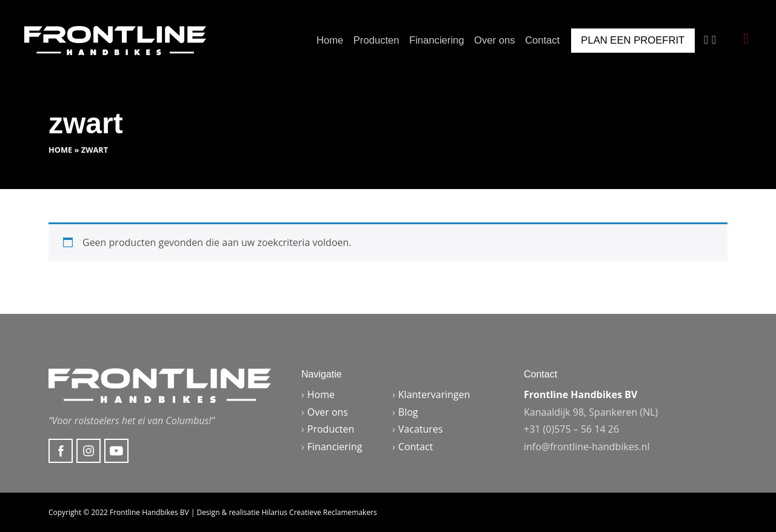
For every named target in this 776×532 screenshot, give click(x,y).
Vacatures (421, 429)
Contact (542, 40)
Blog (408, 412)
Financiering (437, 40)
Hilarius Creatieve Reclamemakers (319, 512)
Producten (376, 40)
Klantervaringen (434, 394)
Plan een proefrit (633, 40)
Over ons (494, 40)
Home (330, 40)
